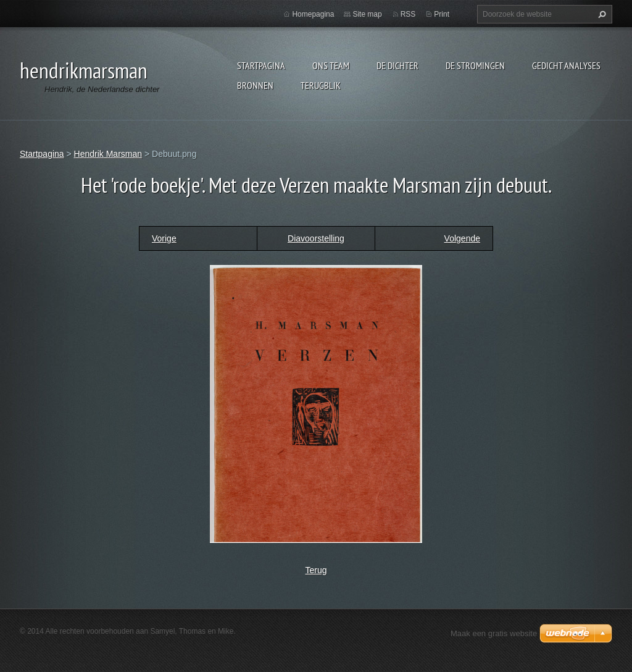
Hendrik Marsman (108, 154)
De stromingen (475, 65)
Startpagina (261, 65)
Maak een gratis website (494, 633)
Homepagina (313, 14)
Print (442, 14)
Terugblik (321, 85)
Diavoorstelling (316, 238)
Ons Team (331, 65)
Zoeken (601, 14)
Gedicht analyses (566, 65)
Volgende (462, 238)
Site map (367, 14)
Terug (316, 570)
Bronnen (255, 85)
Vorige (164, 238)
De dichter (397, 65)
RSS (408, 14)
